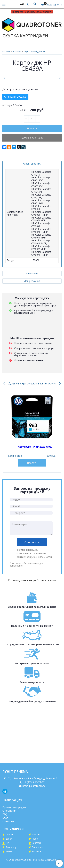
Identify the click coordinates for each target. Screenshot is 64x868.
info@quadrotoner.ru (33, 786)
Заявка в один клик (32, 193)
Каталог (17, 52)
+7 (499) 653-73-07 (34, 782)
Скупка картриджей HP (35, 52)
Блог (5, 818)
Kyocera (36, 852)
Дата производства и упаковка (20, 145)
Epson (9, 839)
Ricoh (35, 839)
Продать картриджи (14, 807)
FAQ (5, 815)
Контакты (8, 822)
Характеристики (32, 219)
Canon (9, 835)
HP (7, 843)
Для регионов (32, 336)
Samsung (11, 847)
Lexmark (37, 843)
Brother (36, 835)
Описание (32, 329)
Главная (6, 52)
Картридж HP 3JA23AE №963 (35, 502)
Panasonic (38, 847)
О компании (9, 811)
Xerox (9, 852)
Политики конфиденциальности (33, 612)
